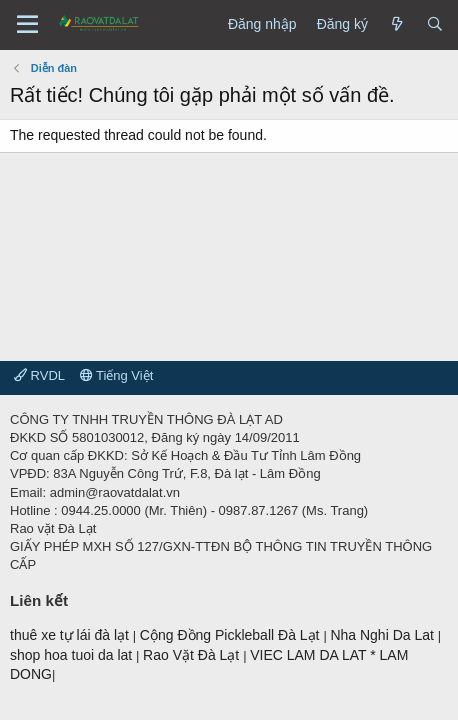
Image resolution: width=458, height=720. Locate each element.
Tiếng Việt (117, 375)
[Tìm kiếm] (435, 25)
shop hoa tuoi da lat (73, 655)
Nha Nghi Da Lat (383, 635)
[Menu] (27, 25)
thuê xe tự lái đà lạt (71, 635)
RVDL (39, 375)
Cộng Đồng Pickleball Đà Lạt (232, 635)
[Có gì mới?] (397, 25)
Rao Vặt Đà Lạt (193, 655)
